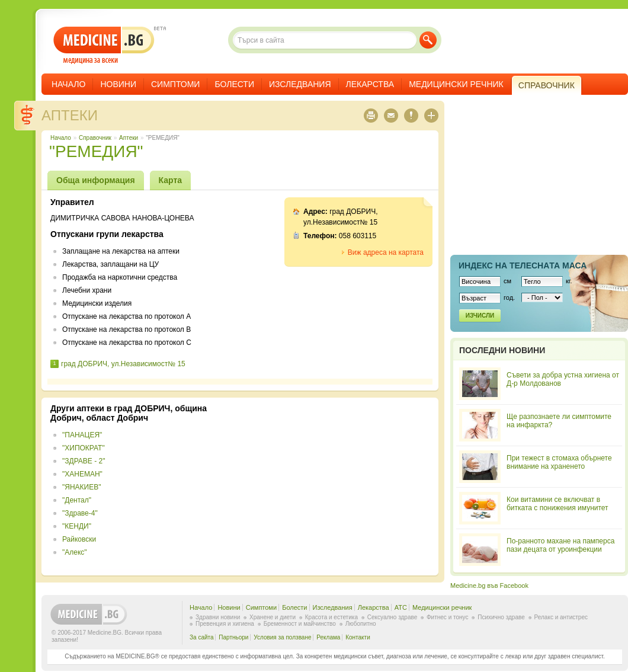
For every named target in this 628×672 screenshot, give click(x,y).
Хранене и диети (273, 617)
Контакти (358, 637)
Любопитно (361, 624)
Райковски (79, 539)
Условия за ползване (282, 637)
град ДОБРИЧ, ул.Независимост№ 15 (123, 364)
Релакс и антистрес (561, 617)
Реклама (328, 637)
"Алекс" (75, 552)
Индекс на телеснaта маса (523, 265)
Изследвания (300, 84)
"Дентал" (77, 500)
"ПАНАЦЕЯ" (82, 435)
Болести (234, 84)
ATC (401, 607)
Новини (118, 84)
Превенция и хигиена (225, 624)
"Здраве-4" (80, 513)
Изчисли (480, 316)
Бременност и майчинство (300, 624)
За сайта (202, 637)
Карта (171, 180)
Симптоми (175, 84)
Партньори (233, 637)
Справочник (95, 138)
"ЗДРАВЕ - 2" (84, 461)
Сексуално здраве (392, 617)
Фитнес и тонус (447, 617)
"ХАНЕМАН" (82, 474)
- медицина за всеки (104, 45)
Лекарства (370, 84)
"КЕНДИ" (77, 526)
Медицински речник (456, 84)
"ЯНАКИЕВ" (81, 487)
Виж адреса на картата (386, 252)
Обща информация (96, 180)
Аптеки (70, 115)
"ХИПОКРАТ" (84, 448)
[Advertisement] (333, 487)
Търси (428, 40)
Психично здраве (501, 617)
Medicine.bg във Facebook (489, 585)
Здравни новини (218, 617)
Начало (68, 84)
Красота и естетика (331, 617)
